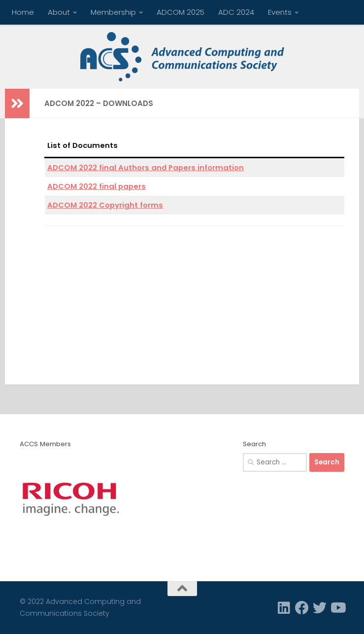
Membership (113, 12)
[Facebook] (302, 608)
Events (280, 12)
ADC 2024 (236, 12)
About (59, 12)
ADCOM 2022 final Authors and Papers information (146, 167)
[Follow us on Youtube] (337, 608)
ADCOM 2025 (181, 12)
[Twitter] (320, 608)
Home (23, 12)
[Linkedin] (284, 608)
